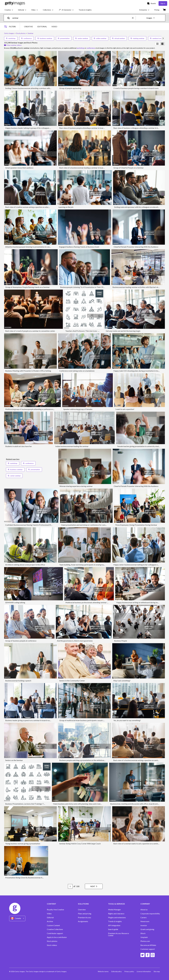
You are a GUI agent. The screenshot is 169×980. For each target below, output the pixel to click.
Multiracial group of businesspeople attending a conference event (31, 409)
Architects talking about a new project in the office (25, 565)
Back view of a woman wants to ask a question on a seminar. (137, 844)
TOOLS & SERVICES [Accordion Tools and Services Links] (116, 904)
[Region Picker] (17, 918)
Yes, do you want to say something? (127, 720)
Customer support (148, 949)
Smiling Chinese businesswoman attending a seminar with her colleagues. (34, 88)
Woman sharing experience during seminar (76, 486)
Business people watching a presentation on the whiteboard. (83, 760)
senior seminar (82, 38)
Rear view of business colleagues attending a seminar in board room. (140, 128)
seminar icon (156, 38)
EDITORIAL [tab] (42, 26)
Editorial (50, 917)
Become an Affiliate (148, 945)
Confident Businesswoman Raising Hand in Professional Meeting (31, 525)
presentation (64, 38)
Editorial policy (116, 971)
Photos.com (145, 941)
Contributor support (55, 933)
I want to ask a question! (125, 409)
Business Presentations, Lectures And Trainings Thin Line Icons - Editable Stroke (37, 804)
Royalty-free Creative (55, 910)
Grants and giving (147, 929)
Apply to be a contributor (57, 937)
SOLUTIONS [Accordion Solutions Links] (83, 904)
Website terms (103, 971)
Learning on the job (66, 207)
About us (144, 910)
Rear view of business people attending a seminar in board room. (84, 128)
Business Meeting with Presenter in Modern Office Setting (28, 371)
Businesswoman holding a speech (18, 681)
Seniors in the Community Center (72, 681)
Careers (144, 917)
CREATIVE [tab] (28, 26)
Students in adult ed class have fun (18, 446)
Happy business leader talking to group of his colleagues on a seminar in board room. (38, 128)
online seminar (100, 38)
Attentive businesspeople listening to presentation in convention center (33, 247)
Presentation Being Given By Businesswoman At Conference (29, 878)
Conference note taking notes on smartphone (77, 371)
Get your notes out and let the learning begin (123, 331)
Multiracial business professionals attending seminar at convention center (94, 602)
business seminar (45, 38)
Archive (50, 921)
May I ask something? (122, 681)
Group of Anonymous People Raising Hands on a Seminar (27, 287)
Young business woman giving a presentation (23, 844)
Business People (121, 641)
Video (49, 914)
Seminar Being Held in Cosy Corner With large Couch (80, 844)
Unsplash (144, 937)
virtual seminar (118, 38)
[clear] (134, 18)
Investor (144, 925)
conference (26, 38)
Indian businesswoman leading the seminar (72, 446)
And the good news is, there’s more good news (75, 641)
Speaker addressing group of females (78, 409)
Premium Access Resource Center (118, 934)
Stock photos (52, 941)
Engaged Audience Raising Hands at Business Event (79, 247)
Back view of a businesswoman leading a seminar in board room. (84, 168)
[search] (9, 18)
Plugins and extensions (117, 917)
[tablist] (41, 26)
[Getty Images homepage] (15, 3)
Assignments (83, 921)
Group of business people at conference (21, 641)
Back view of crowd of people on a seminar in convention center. (30, 331)
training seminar (137, 38)
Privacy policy (129, 971)
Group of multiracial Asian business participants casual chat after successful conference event (96, 720)
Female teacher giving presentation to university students (140, 446)
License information (144, 971)
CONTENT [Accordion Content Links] (51, 904)
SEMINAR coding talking (15, 602)
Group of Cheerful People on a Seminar (129, 168)
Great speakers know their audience (19, 168)
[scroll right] (163, 38)
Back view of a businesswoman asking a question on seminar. (137, 760)
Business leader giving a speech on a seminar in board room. (28, 720)
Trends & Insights (115, 921)
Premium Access (84, 917)
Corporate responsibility (150, 914)
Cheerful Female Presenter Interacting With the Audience (136, 247)
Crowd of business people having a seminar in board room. (136, 88)
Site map (157, 971)
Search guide (113, 929)
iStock (143, 933)
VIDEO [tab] (54, 26)
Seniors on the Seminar (14, 760)
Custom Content (53, 925)
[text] (72, 18)
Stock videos (52, 945)
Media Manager (114, 910)
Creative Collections (55, 929)
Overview (82, 910)
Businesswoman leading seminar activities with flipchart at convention (140, 287)
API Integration (114, 925)
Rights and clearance (116, 914)
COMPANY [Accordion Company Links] (145, 904)
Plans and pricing (85, 914)
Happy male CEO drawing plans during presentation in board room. (140, 371)
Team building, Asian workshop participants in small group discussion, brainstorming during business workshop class (105, 565)
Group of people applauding (70, 88)
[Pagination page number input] (70, 886)
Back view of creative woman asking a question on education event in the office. (36, 207)
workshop (11, 38)
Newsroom (145, 921)
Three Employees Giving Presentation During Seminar (136, 525)
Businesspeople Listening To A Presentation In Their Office (83, 287)
